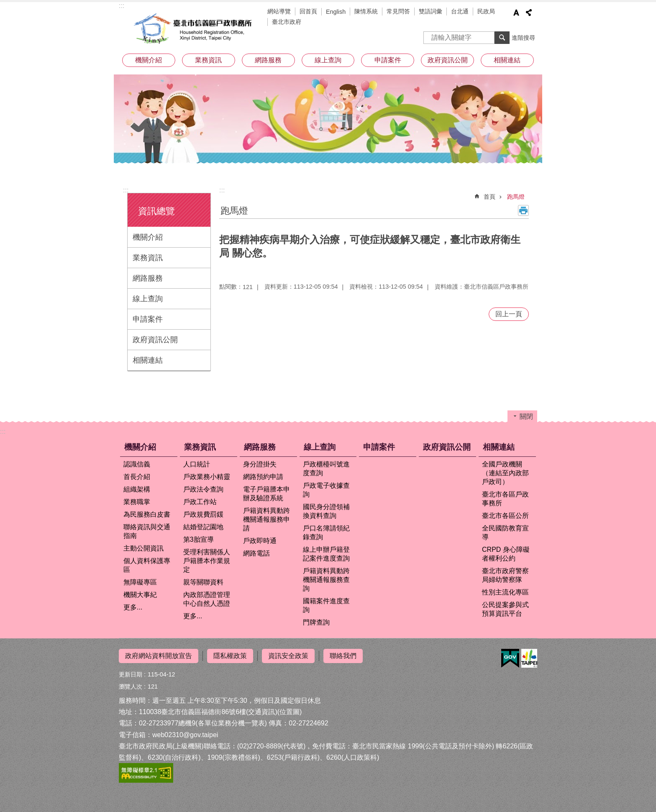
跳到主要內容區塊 (4, 4)
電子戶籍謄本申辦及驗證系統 (266, 494)
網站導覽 (279, 11)
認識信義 (137, 464)
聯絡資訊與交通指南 (147, 531)
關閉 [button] (526, 416)
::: (122, 6)
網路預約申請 (263, 477)
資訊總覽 (156, 211)
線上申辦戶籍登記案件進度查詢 (326, 554)
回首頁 (308, 11)
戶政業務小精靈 (207, 477)
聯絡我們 (343, 656)
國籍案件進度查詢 (326, 605)
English (336, 12)
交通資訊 (261, 712)
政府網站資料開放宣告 (159, 656)
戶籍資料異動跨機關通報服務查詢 (326, 580)
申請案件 (388, 60)
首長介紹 (137, 477)
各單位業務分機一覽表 (231, 723)
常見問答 (398, 11)
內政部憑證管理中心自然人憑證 (207, 599)
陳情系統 (366, 11)
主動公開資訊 (143, 548)
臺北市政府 (287, 22)
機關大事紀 (140, 595)
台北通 (460, 11)
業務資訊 (208, 60)
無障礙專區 (140, 582)
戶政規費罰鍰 (203, 514)
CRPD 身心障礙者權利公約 (506, 554)
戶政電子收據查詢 (326, 490)
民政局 (486, 11)
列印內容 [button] (523, 210)
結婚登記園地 (203, 527)
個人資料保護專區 (147, 565)
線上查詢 (328, 60)
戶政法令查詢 (203, 489)
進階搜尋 (523, 38)
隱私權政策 (230, 656)
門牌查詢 (316, 622)
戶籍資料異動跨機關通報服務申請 (266, 519)
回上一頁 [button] (509, 314)
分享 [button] (529, 13)
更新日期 (131, 674)
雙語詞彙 (430, 11)
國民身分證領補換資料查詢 (326, 511)
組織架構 (137, 489)
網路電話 (256, 553)
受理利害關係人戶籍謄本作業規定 (207, 561)
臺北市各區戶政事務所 (505, 499)
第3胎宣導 (199, 539)
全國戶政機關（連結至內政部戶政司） (505, 473)
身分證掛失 (260, 464)
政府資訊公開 (448, 60)
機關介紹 (149, 60)
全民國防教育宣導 (505, 533)
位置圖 (290, 712)
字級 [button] (516, 13)
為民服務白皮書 (147, 514)
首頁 (489, 197)
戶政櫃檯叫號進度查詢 (326, 469)
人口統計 (197, 464)
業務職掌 (137, 502)
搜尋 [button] (502, 38)
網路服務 (268, 60)
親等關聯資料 (203, 582)
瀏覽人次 (131, 686)
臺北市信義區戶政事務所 (194, 28)
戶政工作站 (200, 502)
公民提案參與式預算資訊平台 (505, 609)
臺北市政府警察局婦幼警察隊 (505, 575)
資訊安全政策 (288, 656)
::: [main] (222, 190)
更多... (133, 607)
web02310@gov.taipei (185, 735)
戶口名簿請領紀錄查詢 (326, 533)
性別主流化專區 (505, 592)
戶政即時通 (260, 541)
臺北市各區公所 (505, 516)
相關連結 (507, 60)
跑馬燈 (516, 197)
